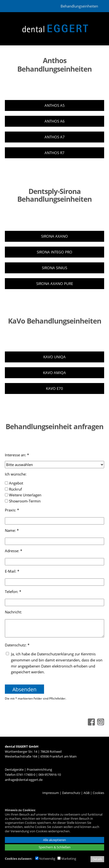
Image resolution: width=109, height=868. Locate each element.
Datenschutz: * (17, 645)
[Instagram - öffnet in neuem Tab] (100, 724)
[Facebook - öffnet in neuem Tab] (91, 724)
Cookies (98, 793)
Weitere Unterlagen (23, 495)
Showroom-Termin (23, 501)
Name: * (12, 530)
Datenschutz (71, 793)
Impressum (51, 793)
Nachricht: (14, 612)
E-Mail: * (12, 571)
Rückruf (13, 489)
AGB (86, 793)
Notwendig (45, 859)
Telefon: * (13, 592)
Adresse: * (14, 551)
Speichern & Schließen (55, 847)
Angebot (14, 483)
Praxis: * (12, 510)
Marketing (67, 859)
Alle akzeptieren (54, 840)
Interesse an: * (17, 455)
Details (97, 859)
